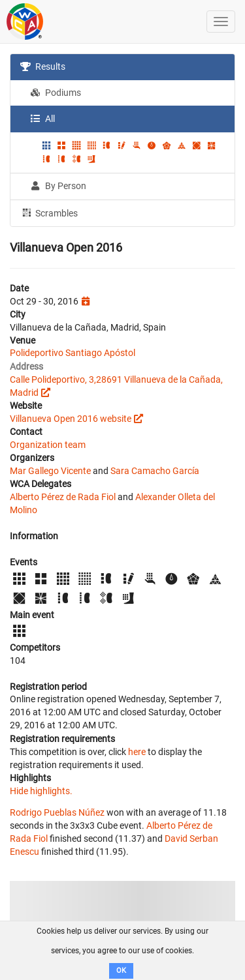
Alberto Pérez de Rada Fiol (63, 497)
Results (43, 67)
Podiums (56, 93)
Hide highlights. (41, 791)
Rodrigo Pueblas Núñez (57, 812)
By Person (58, 186)
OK (121, 971)
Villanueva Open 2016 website (71, 419)
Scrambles (49, 213)
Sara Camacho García (155, 471)
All (42, 119)
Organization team (48, 445)
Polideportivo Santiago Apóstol (73, 353)
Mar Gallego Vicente (50, 471)
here (137, 752)
